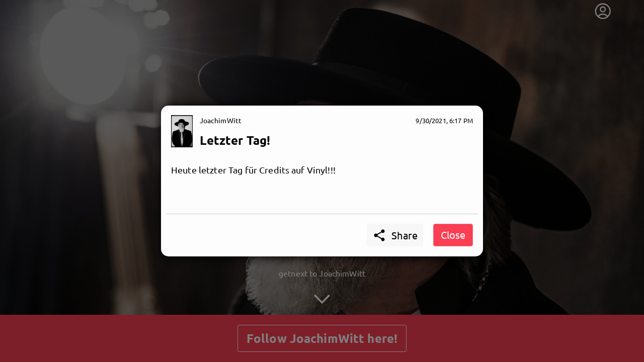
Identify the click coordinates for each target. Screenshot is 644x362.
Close (453, 235)
